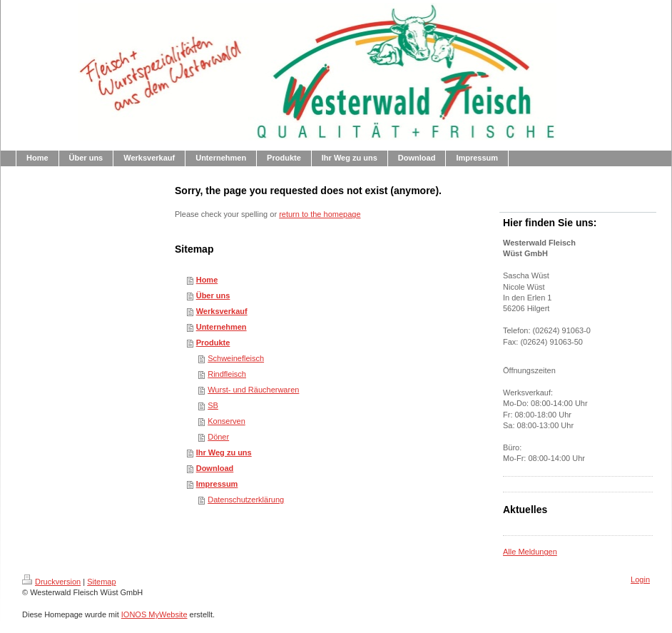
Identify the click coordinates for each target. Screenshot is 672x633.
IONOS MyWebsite (154, 614)
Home (207, 280)
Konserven (226, 421)
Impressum (217, 484)
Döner (218, 437)
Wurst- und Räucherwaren (253, 390)
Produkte (213, 343)
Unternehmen (222, 327)
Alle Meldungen (530, 552)
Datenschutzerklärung (246, 500)
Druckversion (51, 582)
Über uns (213, 295)
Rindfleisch (227, 374)
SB (213, 405)
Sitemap (101, 582)
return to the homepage (320, 214)
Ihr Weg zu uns (224, 452)
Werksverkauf (222, 311)
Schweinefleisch (236, 358)
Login (640, 579)
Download (215, 468)
